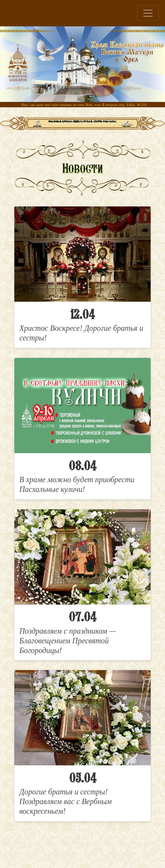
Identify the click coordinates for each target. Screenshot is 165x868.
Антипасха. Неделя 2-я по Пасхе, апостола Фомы (85, 121)
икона (113, 121)
